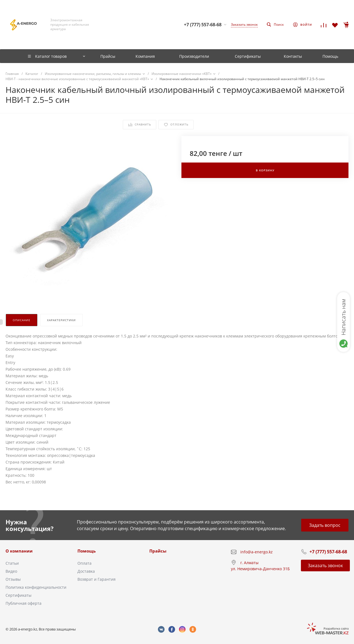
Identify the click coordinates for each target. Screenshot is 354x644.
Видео (11, 571)
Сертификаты (19, 595)
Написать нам (343, 317)
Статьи (12, 563)
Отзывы (13, 579)
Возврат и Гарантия (97, 579)
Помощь (87, 551)
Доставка (86, 571)
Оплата (84, 563)
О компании (19, 551)
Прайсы (158, 551)
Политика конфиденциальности (36, 587)
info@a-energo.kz (257, 552)
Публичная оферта (24, 603)
